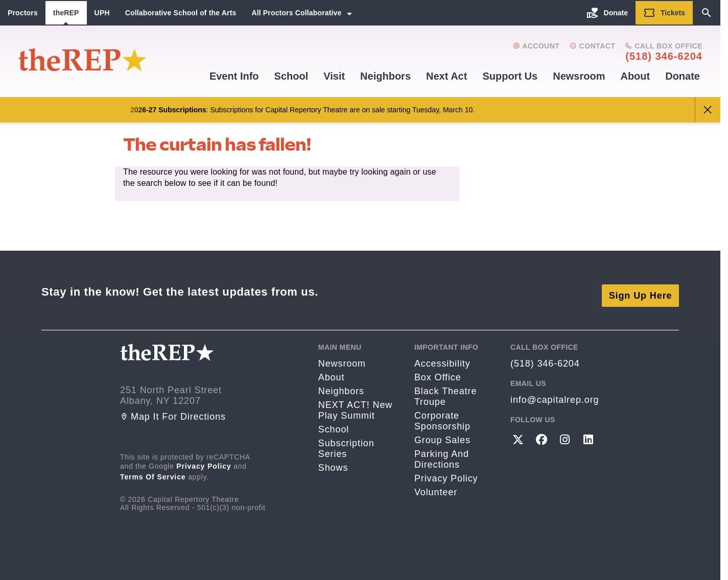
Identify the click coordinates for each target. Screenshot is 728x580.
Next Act (447, 76)
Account (536, 46)
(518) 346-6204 (664, 56)
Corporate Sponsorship (442, 413)
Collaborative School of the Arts (181, 13)
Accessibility (442, 356)
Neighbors (385, 76)
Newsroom (579, 76)
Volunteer (436, 485)
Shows (333, 460)
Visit (334, 76)
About (635, 76)
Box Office (438, 370)
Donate (683, 76)
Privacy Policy (204, 458)
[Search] (707, 13)
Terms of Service (153, 469)
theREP (66, 13)
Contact (592, 46)
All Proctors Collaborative (296, 13)
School (291, 76)
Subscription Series (346, 441)
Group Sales (442, 432)
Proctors (23, 13)
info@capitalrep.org (555, 392)
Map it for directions (173, 409)
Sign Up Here (641, 287)
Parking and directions (442, 452)
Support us (510, 76)
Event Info (234, 76)
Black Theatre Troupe (445, 389)
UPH (102, 13)
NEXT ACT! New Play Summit (355, 403)
